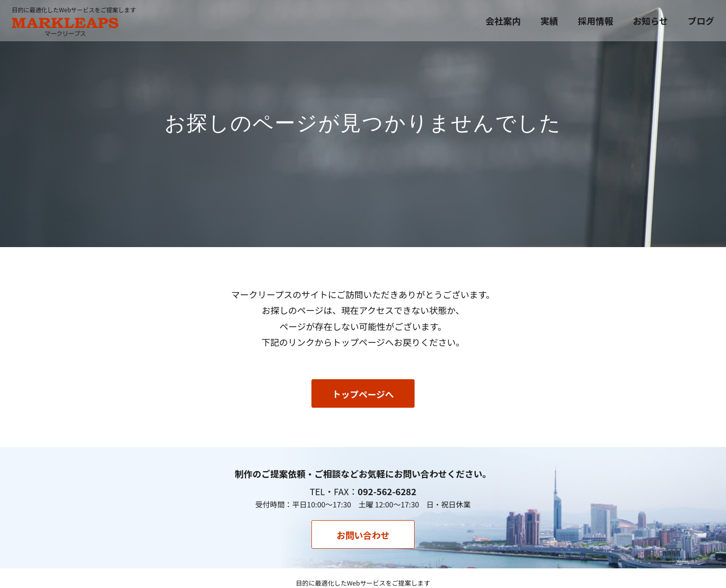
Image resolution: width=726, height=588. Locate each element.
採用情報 (595, 21)
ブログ (701, 21)
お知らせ (650, 21)
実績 (549, 21)
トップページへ (363, 394)
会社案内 (503, 21)
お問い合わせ (363, 535)
